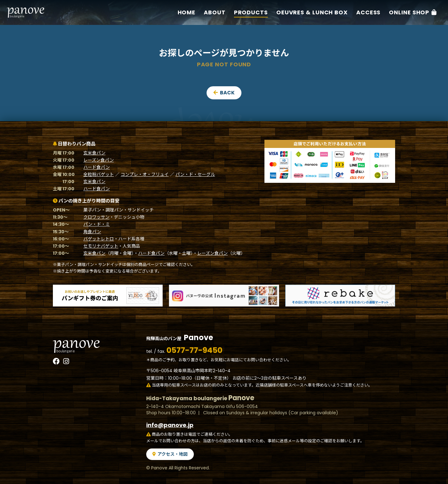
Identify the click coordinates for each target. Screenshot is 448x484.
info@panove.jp (170, 425)
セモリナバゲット (101, 246)
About (215, 12)
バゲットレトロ (99, 239)
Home (187, 12)
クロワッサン (96, 217)
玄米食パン (94, 153)
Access (369, 12)
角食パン (92, 232)
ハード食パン (97, 167)
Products (251, 12)
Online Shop (409, 12)
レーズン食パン (99, 160)
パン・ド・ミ (97, 224)
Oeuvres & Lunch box (312, 12)
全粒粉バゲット (99, 174)
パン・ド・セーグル (195, 174)
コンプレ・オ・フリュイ (145, 174)
